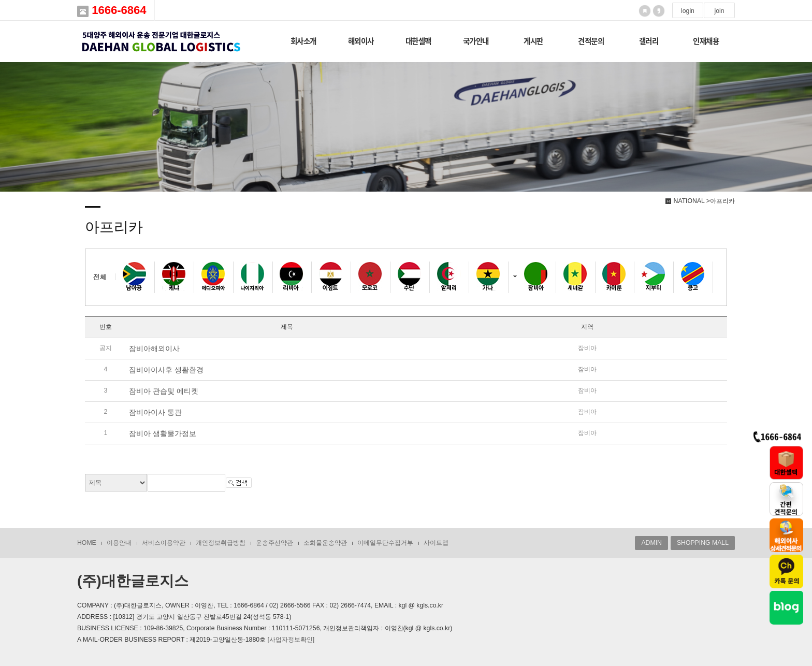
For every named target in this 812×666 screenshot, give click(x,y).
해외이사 (361, 41)
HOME (87, 543)
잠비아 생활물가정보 (163, 433)
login (688, 11)
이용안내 (119, 543)
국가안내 (476, 41)
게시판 (533, 41)
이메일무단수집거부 (385, 543)
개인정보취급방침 (221, 543)
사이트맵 (436, 543)
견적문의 (591, 41)
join (719, 11)
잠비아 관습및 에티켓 (164, 391)
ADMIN (651, 543)
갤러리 (649, 41)
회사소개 (303, 41)
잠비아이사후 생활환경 (166, 370)
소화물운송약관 (325, 543)
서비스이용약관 (164, 543)
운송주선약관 (274, 543)
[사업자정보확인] (291, 640)
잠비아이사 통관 (155, 412)
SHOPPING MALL (703, 543)
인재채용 (706, 41)
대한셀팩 (418, 41)
